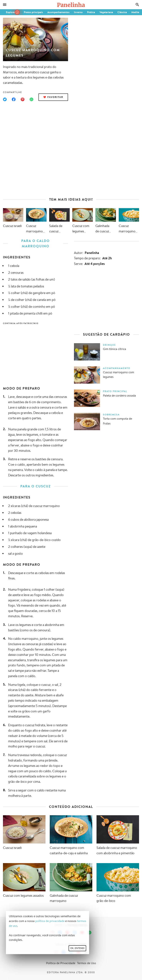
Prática (91, 12)
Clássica (122, 12)
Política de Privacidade (61, 963)
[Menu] (5, 5)
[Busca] (137, 5)
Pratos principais (33, 12)
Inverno (78, 12)
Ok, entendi (77, 948)
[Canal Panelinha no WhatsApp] (89, 933)
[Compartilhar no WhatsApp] (31, 99)
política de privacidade (50, 921)
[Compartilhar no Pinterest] (23, 99)
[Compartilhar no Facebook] (14, 99)
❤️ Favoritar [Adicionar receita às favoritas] (53, 97)
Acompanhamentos (58, 12)
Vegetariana (106, 12)
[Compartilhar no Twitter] (5, 99)
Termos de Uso (87, 963)
